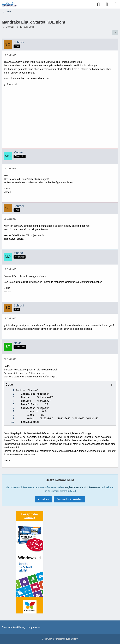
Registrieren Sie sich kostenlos (82, 487)
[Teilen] (115, 33)
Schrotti (10, 27)
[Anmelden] (107, 4)
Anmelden (43, 499)
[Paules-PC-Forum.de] (9, 4)
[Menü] (116, 4)
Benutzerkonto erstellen (69, 499)
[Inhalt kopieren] (112, 385)
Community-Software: (60, 639)
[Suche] (98, 4)
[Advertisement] (60, 119)
